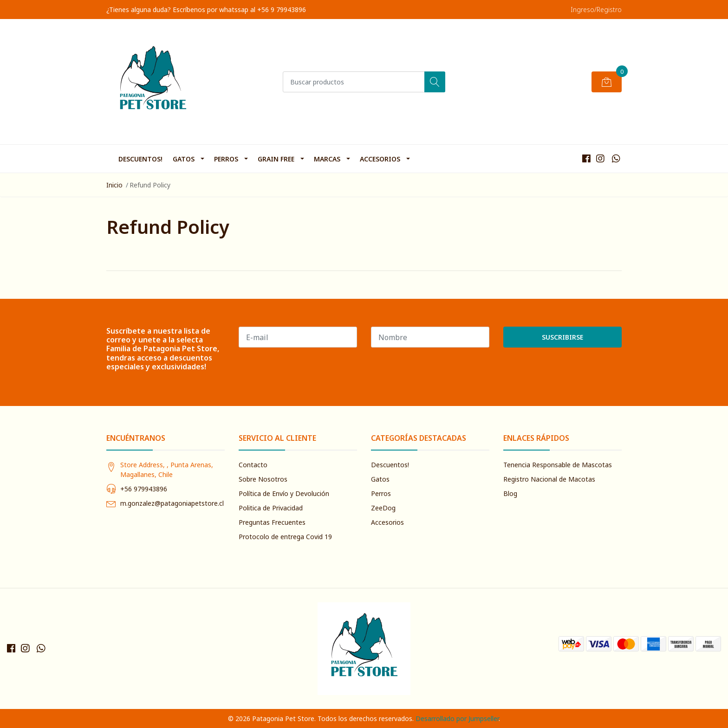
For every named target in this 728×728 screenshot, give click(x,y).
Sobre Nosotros (263, 479)
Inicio (114, 185)
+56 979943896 (144, 489)
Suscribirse (562, 337)
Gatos (184, 159)
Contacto (253, 465)
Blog (510, 493)
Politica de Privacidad (271, 508)
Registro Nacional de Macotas (549, 479)
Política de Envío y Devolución (284, 493)
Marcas (327, 159)
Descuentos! (140, 159)
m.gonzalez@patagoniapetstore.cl (172, 503)
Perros (226, 159)
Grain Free (276, 159)
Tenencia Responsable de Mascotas (558, 465)
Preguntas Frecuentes (272, 522)
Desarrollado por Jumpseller (457, 718)
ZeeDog (383, 508)
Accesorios (380, 159)
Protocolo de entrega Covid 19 (285, 537)
